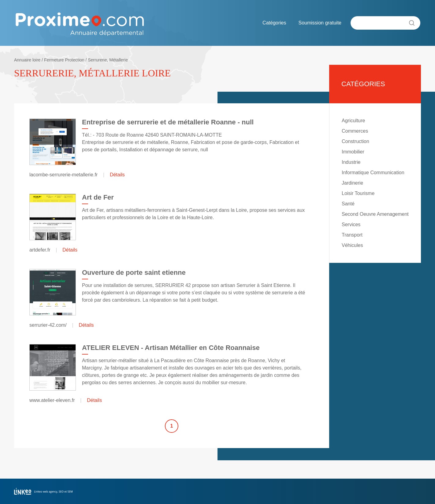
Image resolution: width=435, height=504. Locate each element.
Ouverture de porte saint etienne (134, 272)
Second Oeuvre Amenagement (375, 214)
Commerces (355, 131)
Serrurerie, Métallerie (108, 60)
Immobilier (353, 152)
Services (351, 224)
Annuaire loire (27, 60)
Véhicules (352, 245)
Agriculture (353, 121)
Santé (348, 204)
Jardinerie (352, 183)
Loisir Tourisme (358, 193)
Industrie (351, 162)
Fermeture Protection (64, 60)
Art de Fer (98, 197)
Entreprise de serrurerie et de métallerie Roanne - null (168, 122)
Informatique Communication (373, 173)
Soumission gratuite (320, 23)
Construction (355, 141)
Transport (352, 235)
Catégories (274, 23)
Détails (117, 175)
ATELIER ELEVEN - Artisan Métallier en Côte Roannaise (171, 348)
